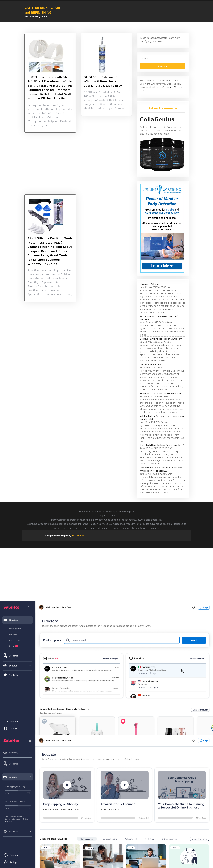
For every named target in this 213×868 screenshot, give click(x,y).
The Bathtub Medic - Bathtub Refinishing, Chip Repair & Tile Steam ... (161, 469)
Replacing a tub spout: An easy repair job (161, 393)
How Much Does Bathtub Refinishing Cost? (162, 445)
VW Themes (77, 536)
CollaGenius (157, 119)
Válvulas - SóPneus (150, 284)
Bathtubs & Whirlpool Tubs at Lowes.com (161, 339)
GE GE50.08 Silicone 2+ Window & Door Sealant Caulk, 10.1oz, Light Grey (103, 81)
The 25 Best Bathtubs (151, 365)
